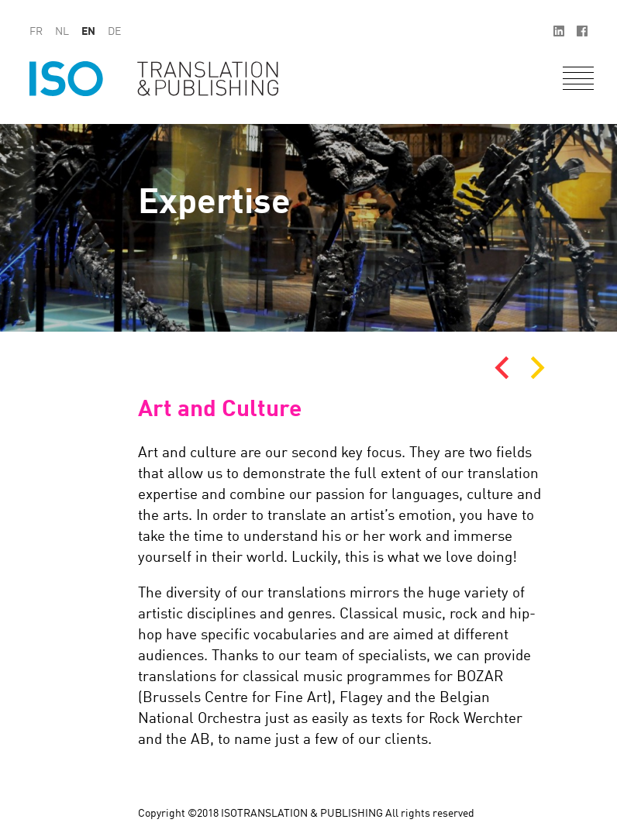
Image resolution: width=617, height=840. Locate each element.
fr (36, 32)
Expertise (214, 204)
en (88, 32)
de (114, 32)
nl (62, 32)
